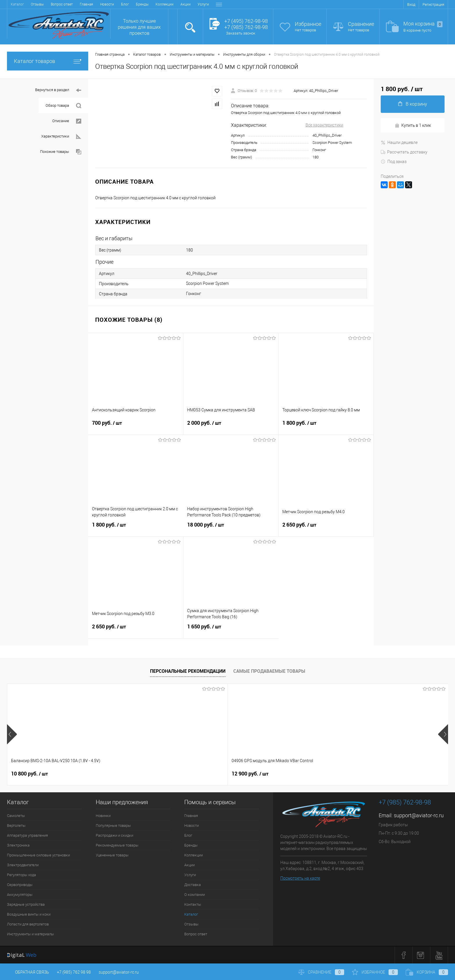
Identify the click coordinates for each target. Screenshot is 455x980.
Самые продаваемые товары (269, 671)
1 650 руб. (231, 630)
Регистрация (433, 4)
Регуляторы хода (21, 875)
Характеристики (61, 136)
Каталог (191, 914)
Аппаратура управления (27, 835)
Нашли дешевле (399, 142)
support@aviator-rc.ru (419, 815)
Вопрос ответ (196, 934)
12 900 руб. (118, 774)
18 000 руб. (231, 528)
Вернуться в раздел (58, 90)
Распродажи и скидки (114, 835)
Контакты (204, 4)
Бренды (73, 4)
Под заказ (394, 162)
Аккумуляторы (20, 895)
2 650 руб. (326, 528)
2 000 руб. (231, 426)
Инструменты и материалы (30, 934)
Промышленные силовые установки (38, 855)
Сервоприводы (20, 885)
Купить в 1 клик (413, 125)
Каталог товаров (48, 61)
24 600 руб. (294, 774)
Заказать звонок (241, 33)
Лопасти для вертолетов (28, 924)
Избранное (308, 24)
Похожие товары (61, 152)
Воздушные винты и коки (29, 914)
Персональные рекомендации (188, 671)
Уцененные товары (112, 855)
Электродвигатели (23, 865)
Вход (411, 4)
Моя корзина (423, 24)
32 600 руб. (206, 774)
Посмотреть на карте (300, 878)
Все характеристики (324, 125)
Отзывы (191, 924)
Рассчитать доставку (404, 152)
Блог (56, 4)
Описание (67, 121)
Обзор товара (63, 106)
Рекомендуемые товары (117, 845)
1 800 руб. (326, 426)
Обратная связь (28, 972)
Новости (38, 4)
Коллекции (95, 4)
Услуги (134, 4)
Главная (17, 4)
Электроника (18, 845)
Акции (117, 4)
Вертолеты (16, 826)
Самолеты (16, 816)
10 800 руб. (29, 774)
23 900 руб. (382, 774)
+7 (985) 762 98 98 (74, 972)
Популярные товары (113, 826)
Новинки (103, 816)
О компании (179, 4)
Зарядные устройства (26, 904)
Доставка (155, 4)
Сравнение (361, 24)
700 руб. (136, 426)
